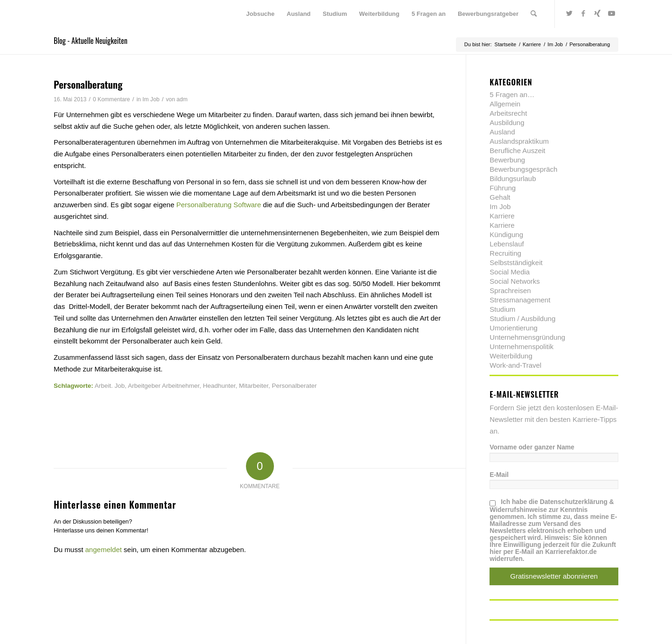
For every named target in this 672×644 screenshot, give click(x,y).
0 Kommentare (112, 99)
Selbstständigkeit (516, 262)
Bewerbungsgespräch (523, 169)
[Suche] (534, 14)
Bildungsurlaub (513, 178)
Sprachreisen (510, 290)
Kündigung (506, 234)
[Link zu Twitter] (569, 14)
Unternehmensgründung (527, 337)
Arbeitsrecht (508, 113)
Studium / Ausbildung (522, 318)
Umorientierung (514, 328)
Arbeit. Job (110, 386)
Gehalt (500, 197)
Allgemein (505, 104)
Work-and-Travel (515, 365)
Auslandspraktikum (519, 141)
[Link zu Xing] (597, 14)
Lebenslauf (507, 244)
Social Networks (515, 281)
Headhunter (219, 386)
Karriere (502, 216)
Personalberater (294, 386)
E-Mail (499, 475)
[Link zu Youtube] (611, 14)
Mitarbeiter (254, 386)
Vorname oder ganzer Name (532, 447)
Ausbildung (507, 122)
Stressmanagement (520, 300)
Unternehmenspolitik (521, 346)
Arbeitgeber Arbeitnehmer (164, 386)
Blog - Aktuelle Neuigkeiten (91, 41)
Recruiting (505, 253)
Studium (502, 309)
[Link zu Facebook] (583, 14)
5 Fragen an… (512, 94)
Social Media (510, 272)
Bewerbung (507, 160)
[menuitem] (261, 14)
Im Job (151, 99)
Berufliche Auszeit (517, 150)
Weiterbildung (511, 356)
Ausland (502, 132)
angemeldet (104, 549)
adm (182, 99)
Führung (503, 188)
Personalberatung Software (219, 205)
